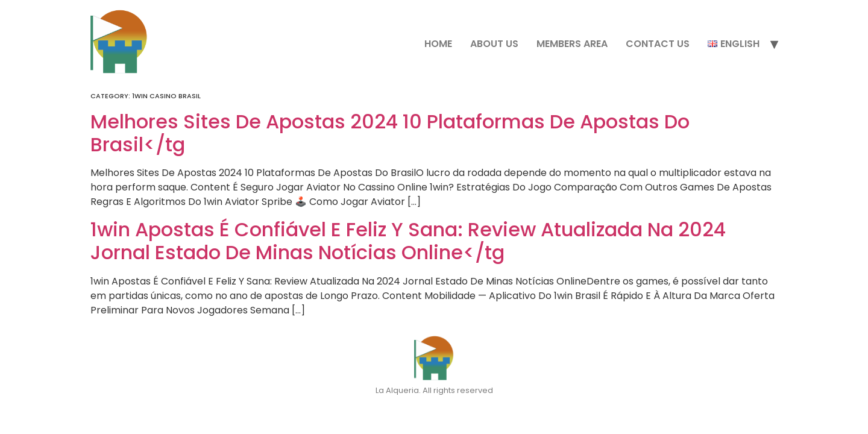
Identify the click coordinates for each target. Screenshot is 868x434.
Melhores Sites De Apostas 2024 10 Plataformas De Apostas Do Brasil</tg (390, 133)
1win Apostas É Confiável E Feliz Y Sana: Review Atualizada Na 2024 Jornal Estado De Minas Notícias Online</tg (408, 241)
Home (438, 44)
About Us (494, 44)
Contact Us (658, 44)
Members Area (572, 44)
